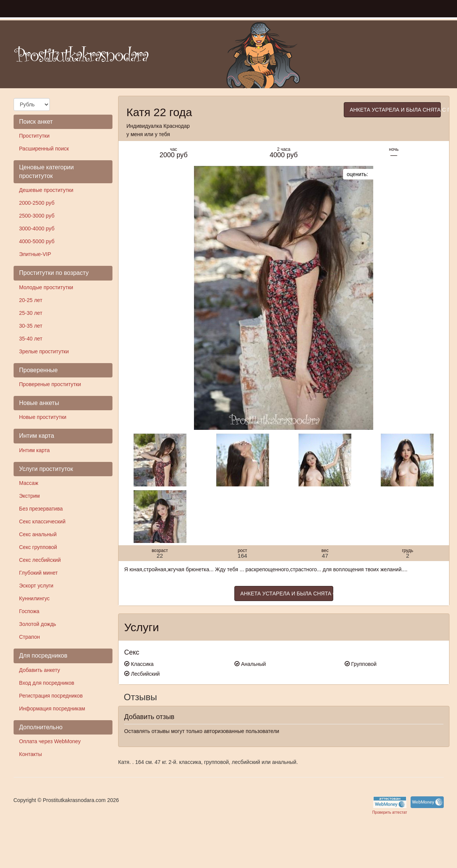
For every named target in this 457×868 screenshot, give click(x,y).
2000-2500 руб (37, 203)
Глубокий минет (39, 573)
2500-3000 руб (37, 216)
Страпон (30, 637)
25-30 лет (31, 313)
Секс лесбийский (40, 560)
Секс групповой (38, 547)
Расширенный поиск (44, 149)
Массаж (29, 483)
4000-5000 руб (37, 241)
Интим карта (35, 450)
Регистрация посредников (51, 696)
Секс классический (42, 521)
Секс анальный (38, 534)
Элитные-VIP (35, 254)
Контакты (31, 754)
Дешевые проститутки (46, 190)
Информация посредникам (52, 709)
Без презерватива (41, 509)
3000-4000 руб (37, 229)
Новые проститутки (43, 417)
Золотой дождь (38, 624)
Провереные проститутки (50, 384)
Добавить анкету (40, 670)
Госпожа (29, 611)
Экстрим (30, 496)
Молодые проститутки (46, 287)
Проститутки (35, 136)
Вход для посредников (47, 683)
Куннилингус (35, 598)
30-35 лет (31, 326)
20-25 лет (31, 300)
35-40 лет (31, 339)
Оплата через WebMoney (50, 741)
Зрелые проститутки (44, 351)
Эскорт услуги (36, 586)
